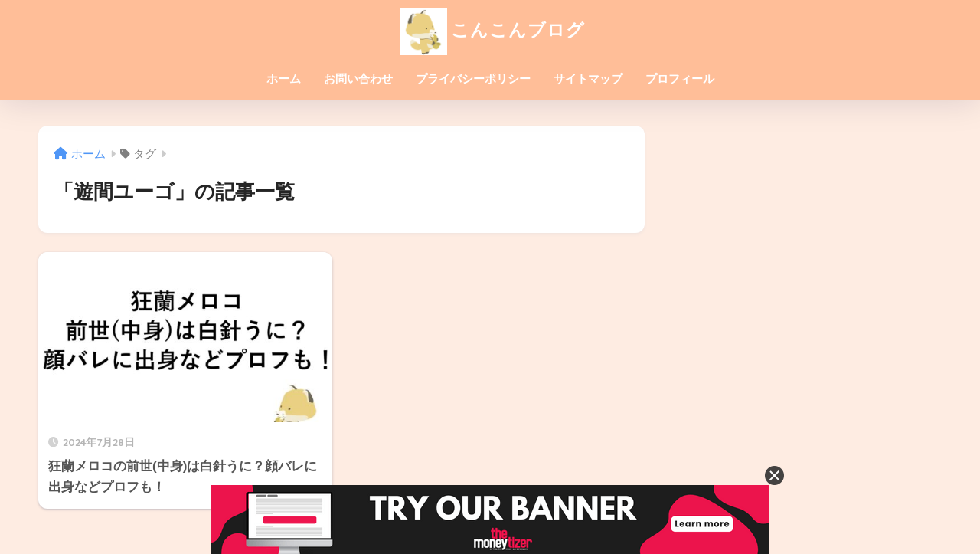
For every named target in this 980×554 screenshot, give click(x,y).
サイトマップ (588, 79)
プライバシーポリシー (473, 79)
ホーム (284, 79)
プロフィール (680, 79)
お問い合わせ (358, 79)
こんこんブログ (490, 30)
